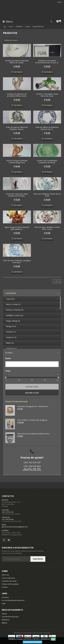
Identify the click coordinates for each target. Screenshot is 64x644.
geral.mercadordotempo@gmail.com (15, 527)
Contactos (5, 597)
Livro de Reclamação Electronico (13, 600)
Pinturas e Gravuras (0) (15, 310)
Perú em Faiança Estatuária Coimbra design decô (17, 162)
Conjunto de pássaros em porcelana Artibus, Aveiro (17, 95)
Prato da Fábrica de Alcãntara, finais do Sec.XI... (47, 128)
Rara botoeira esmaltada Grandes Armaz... (34, 434)
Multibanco (6, 620)
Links (59, 2)
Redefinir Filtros (32, 393)
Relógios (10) (11, 326)
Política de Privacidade (32, 642)
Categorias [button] (11, 293)
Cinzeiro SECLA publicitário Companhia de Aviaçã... (47, 162)
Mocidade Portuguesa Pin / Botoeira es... (33, 406)
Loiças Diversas (38, 26)
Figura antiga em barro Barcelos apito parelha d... (17, 228)
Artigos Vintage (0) (13, 321)
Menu (8, 22)
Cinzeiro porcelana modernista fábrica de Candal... (17, 62)
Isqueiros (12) (11, 337)
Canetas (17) (11, 332)
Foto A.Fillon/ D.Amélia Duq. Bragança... (33, 420)
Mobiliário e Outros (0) (15, 315)
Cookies (5, 587)
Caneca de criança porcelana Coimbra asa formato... (17, 195)
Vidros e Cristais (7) (13, 304)
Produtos (19, 26)
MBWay (4, 623)
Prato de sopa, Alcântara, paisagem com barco (17, 262)
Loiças (27, 26)
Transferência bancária (10, 617)
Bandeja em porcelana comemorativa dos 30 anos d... (47, 62)
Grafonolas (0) (11, 348)
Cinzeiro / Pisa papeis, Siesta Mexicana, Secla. (47, 95)
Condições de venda (9, 581)
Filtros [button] (9, 353)
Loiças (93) (10, 299)
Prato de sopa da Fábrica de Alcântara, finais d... (17, 128)
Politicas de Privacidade (10, 584)
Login (4, 603)
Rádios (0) (10, 343)
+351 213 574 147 (32, 462)
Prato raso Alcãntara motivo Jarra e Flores (47, 195)
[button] (51, 22)
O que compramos (8, 578)
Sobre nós (5, 575)
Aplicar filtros (32, 387)
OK (53, 639)
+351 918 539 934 (32, 466)
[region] (32, 322)
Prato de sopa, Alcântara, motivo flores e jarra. (47, 228)
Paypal (4, 614)
